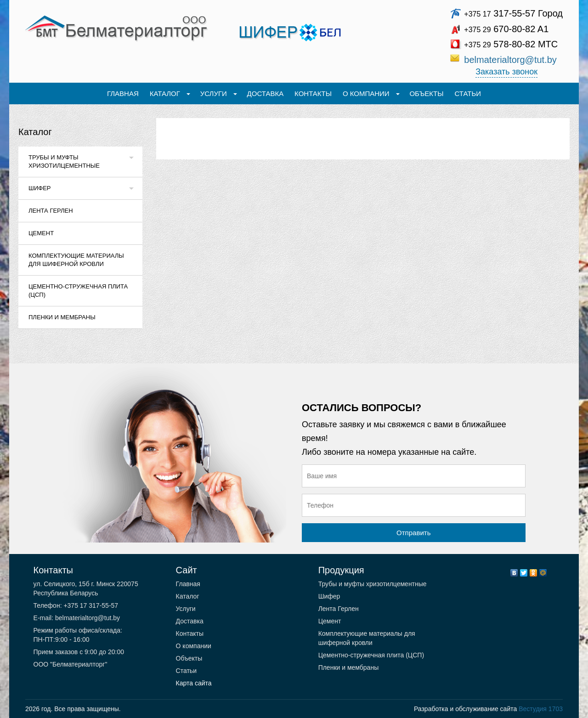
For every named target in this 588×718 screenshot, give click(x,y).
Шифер (40, 188)
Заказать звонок (506, 72)
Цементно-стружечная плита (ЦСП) (78, 291)
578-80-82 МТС (511, 44)
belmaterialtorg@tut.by (510, 60)
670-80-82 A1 (506, 29)
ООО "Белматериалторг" (71, 664)
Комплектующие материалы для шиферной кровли (76, 260)
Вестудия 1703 (541, 709)
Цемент (41, 233)
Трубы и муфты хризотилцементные (64, 161)
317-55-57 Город (513, 13)
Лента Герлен (51, 211)
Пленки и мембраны (62, 317)
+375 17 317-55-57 (90, 605)
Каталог (35, 132)
